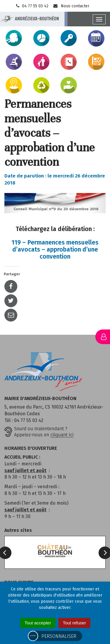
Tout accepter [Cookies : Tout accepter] (38, 623)
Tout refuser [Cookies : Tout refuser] (74, 623)
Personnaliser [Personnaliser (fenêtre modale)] (59, 636)
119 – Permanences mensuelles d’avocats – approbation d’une (55, 250)
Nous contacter (71, 6)
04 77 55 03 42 (32, 6)
